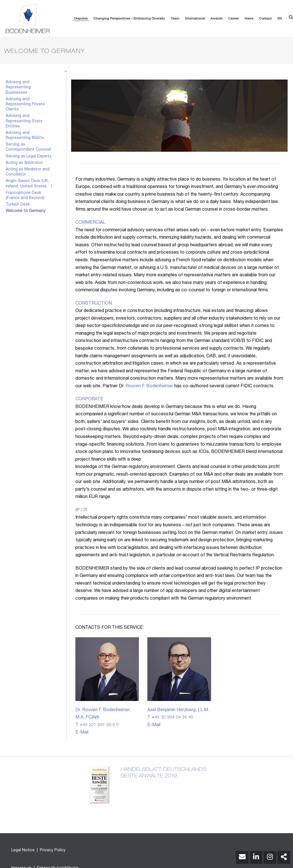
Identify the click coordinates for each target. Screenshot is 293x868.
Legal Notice (23, 850)
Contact (265, 19)
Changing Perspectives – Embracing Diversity (129, 19)
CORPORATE (89, 399)
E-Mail (82, 733)
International (195, 19)
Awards (216, 19)
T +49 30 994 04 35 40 (170, 718)
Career (233, 19)
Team (175, 19)
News (249, 19)
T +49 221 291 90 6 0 (97, 725)
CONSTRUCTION (94, 304)
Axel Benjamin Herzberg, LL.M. (178, 710)
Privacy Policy (52, 850)
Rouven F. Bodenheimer (149, 386)
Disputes (81, 19)
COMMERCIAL (90, 223)
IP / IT (81, 510)
